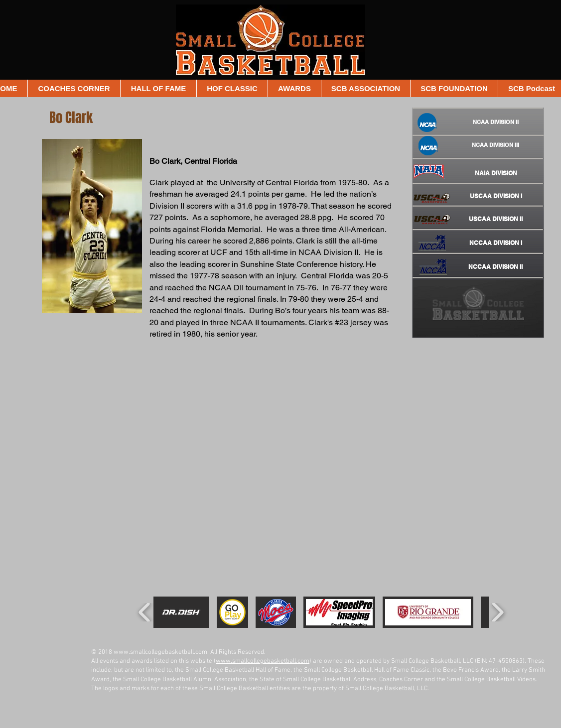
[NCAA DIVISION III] (495, 145)
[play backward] (145, 612)
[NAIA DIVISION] (496, 173)
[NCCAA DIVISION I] (496, 243)
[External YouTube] (253, 421)
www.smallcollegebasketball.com (160, 652)
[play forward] (497, 612)
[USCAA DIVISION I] (496, 196)
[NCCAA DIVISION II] (495, 267)
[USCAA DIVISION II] (495, 219)
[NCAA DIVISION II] (496, 122)
